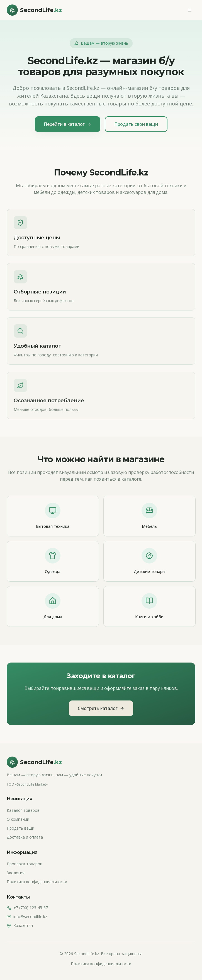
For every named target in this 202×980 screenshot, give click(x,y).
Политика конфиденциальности (37, 882)
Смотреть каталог (101, 708)
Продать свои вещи (136, 124)
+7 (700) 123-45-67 (31, 908)
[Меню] (190, 10)
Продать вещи (20, 828)
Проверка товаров (25, 864)
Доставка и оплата (25, 837)
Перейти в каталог (68, 124)
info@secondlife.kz (30, 917)
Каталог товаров (23, 810)
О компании (18, 819)
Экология (16, 873)
